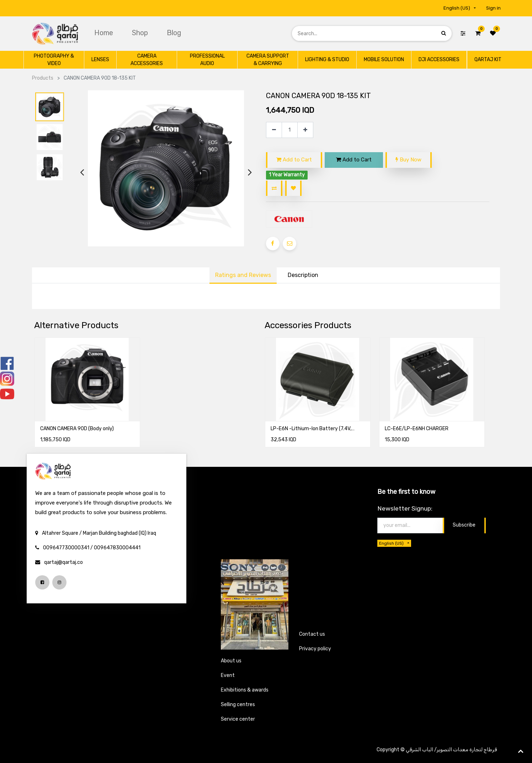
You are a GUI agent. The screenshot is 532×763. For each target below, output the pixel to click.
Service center (238, 719)
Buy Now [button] (408, 160)
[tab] (303, 276)
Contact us (312, 634)
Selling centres (238, 705)
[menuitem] (105, 33)
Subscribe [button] (464, 525)
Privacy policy (315, 649)
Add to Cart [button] (294, 160)
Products (43, 78)
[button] (274, 188)
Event (228, 675)
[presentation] (82, 172)
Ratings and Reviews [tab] (243, 275)
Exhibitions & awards (245, 690)
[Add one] (305, 130)
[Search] (444, 33)
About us (231, 661)
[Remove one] (274, 130)
